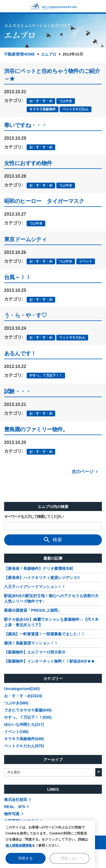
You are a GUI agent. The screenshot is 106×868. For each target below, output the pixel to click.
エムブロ (49, 54)
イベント (86, 261)
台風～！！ (17, 277)
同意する (26, 858)
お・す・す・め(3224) (23, 696)
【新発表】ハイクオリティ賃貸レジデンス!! (42, 578)
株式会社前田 (16, 800)
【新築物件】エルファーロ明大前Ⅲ (35, 652)
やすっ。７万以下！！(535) (28, 717)
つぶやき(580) (16, 703)
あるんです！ (20, 353)
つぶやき (66, 101)
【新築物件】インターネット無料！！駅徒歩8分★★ (49, 661)
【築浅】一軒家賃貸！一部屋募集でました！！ (44, 634)
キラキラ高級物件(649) (24, 739)
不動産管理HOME (19, 54)
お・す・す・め (41, 101)
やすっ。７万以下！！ (46, 375)
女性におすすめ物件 (28, 163)
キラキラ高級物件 (43, 109)
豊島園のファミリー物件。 (36, 429)
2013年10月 (73, 54)
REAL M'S (15, 807)
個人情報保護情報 (19, 845)
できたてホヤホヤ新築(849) (28, 710)
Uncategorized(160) (22, 689)
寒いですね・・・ (25, 125)
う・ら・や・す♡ (25, 315)
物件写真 (12, 814)
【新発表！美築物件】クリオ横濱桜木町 (39, 568)
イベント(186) (16, 732)
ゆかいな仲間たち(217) (24, 724)
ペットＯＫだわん (76, 109)
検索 (53, 540)
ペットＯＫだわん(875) (24, 746)
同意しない (70, 858)
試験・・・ (17, 391)
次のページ (83, 472)
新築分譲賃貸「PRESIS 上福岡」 (33, 610)
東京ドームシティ (25, 239)
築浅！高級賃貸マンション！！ (31, 643)
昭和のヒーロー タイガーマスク (44, 201)
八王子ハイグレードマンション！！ (35, 587)
